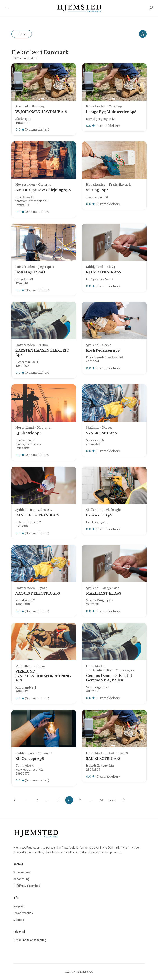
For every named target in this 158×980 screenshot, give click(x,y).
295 (112, 800)
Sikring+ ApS (97, 190)
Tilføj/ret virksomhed (27, 886)
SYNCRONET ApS (101, 433)
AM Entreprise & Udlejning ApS (43, 190)
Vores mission (22, 872)
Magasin (19, 906)
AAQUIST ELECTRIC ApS (38, 593)
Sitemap (19, 920)
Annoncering (21, 879)
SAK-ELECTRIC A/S (103, 759)
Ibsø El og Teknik (30, 272)
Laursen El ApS (99, 515)
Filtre (22, 34)
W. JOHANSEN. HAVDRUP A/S (41, 112)
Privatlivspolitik (23, 913)
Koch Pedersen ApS (103, 350)
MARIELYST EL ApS (104, 593)
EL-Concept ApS (30, 759)
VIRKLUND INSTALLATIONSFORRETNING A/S (43, 676)
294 (102, 800)
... (48, 800)
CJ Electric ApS (29, 433)
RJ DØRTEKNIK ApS (104, 272)
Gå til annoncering (35, 940)
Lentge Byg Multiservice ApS (111, 112)
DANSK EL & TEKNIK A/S (37, 515)
